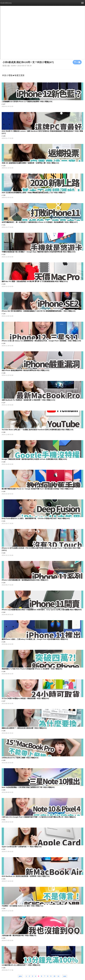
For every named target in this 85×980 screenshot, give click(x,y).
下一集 (77, 62)
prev (20, 976)
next (65, 976)
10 (54, 976)
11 (58, 976)
